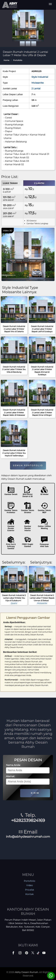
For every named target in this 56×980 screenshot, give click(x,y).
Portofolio (18, 60)
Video (30, 885)
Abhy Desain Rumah (27, 972)
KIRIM (35, 793)
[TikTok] (39, 954)
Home (6, 60)
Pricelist (30, 890)
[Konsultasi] (51, 975)
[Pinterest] (27, 954)
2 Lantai (36, 88)
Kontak (29, 894)
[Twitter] (33, 954)
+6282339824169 (28, 820)
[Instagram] (20, 954)
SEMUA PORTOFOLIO (28, 465)
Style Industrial (40, 77)
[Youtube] (44, 954)
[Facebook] (14, 954)
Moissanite (38, 83)
